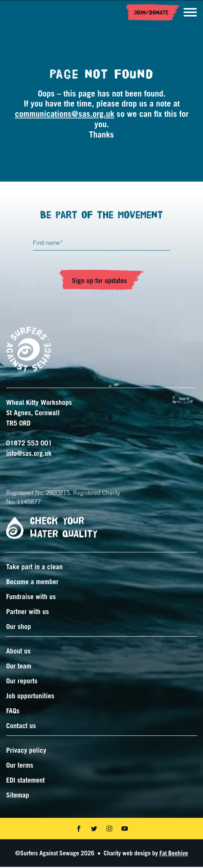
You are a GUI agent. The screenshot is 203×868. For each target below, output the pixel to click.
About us (18, 652)
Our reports (22, 682)
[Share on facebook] (79, 830)
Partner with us (28, 613)
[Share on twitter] (94, 830)
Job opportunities (30, 697)
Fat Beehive (174, 854)
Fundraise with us (31, 598)
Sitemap (18, 796)
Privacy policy (26, 751)
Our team (19, 667)
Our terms (20, 766)
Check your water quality (49, 529)
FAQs (13, 712)
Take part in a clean (34, 568)
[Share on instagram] (109, 830)
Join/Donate (151, 13)
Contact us (21, 727)
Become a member (32, 583)
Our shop (19, 627)
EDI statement (25, 781)
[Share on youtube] (125, 830)
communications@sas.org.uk (65, 115)
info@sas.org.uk (29, 454)
